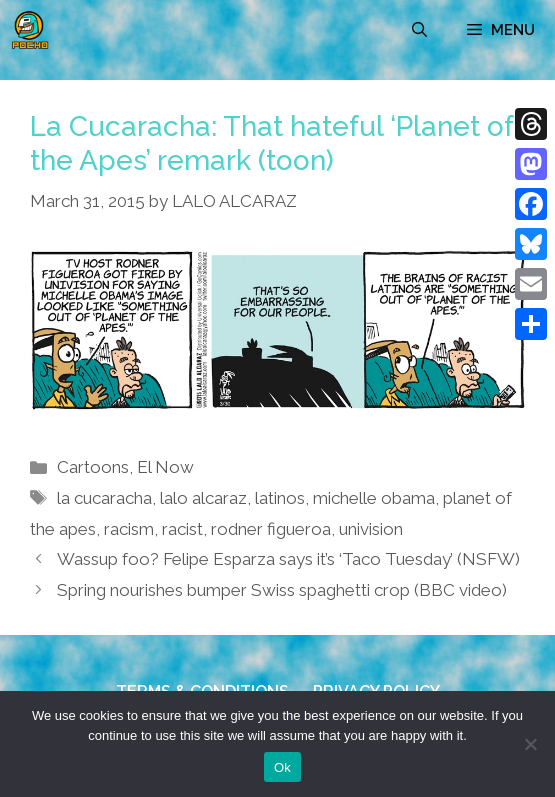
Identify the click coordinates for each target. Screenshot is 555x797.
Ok (282, 767)
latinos (280, 498)
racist (182, 529)
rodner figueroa (271, 529)
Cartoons (93, 467)
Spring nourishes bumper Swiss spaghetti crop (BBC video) (282, 590)
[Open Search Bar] (419, 30)
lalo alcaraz (203, 498)
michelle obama (374, 498)
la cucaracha (104, 498)
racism (129, 529)
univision (371, 529)
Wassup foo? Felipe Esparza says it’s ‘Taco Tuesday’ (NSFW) (288, 559)
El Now (165, 467)
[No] (530, 744)
